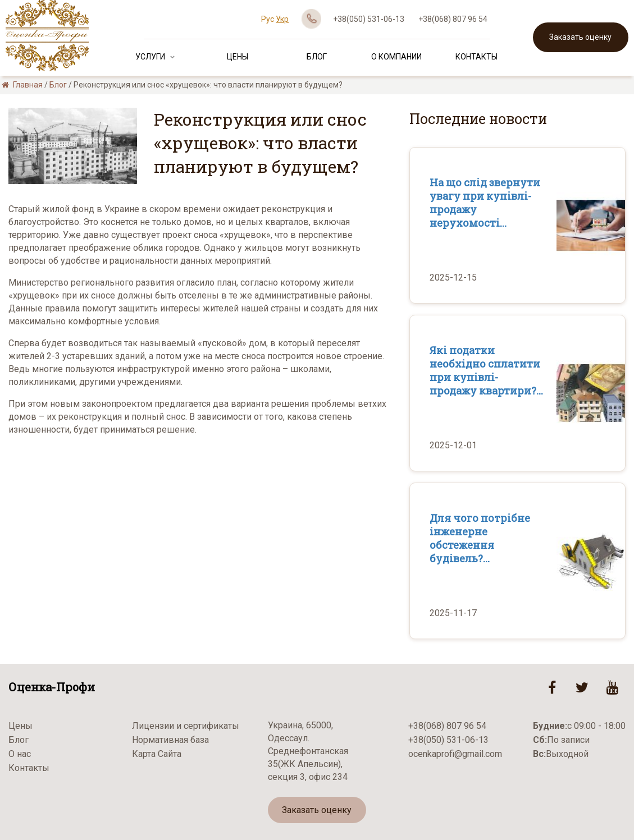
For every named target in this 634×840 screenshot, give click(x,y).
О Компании (396, 57)
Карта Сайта (157, 754)
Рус (268, 19)
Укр (282, 19)
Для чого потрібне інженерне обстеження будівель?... (480, 538)
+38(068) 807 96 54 (453, 19)
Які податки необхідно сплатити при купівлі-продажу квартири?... (486, 370)
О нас (20, 754)
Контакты (476, 57)
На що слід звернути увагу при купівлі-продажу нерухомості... (485, 203)
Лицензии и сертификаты (186, 726)
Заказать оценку (580, 37)
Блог (317, 57)
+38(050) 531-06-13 (369, 19)
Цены (238, 57)
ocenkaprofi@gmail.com (455, 754)
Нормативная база (170, 740)
